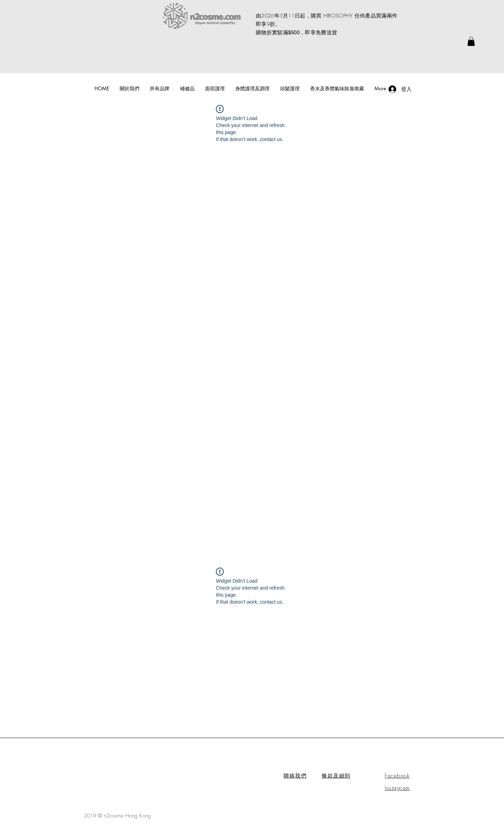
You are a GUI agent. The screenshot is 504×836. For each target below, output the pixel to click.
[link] (471, 41)
